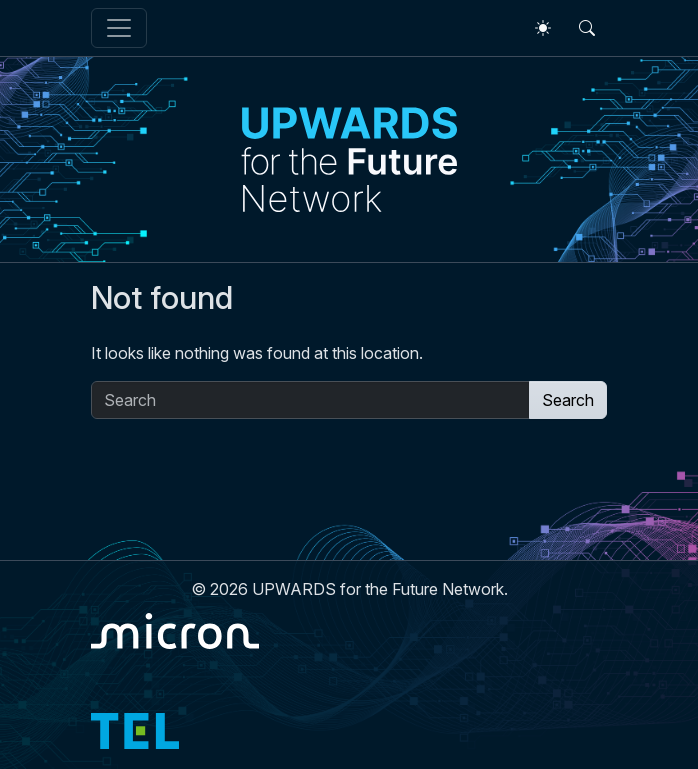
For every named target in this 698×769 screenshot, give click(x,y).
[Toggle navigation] (119, 28)
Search (568, 400)
